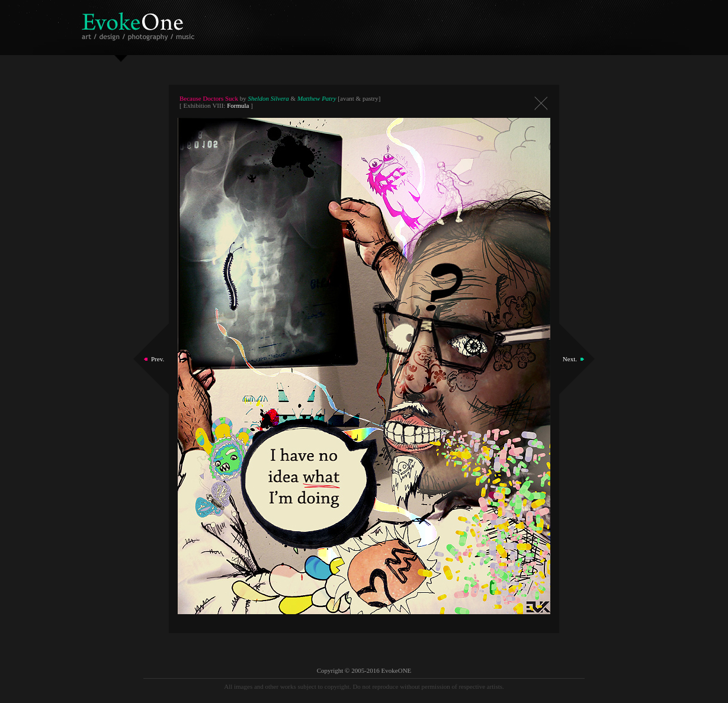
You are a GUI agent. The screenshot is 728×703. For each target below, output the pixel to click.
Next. (570, 359)
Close (541, 103)
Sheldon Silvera (268, 98)
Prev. (158, 359)
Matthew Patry (317, 98)
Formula (238, 105)
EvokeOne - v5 (140, 23)
